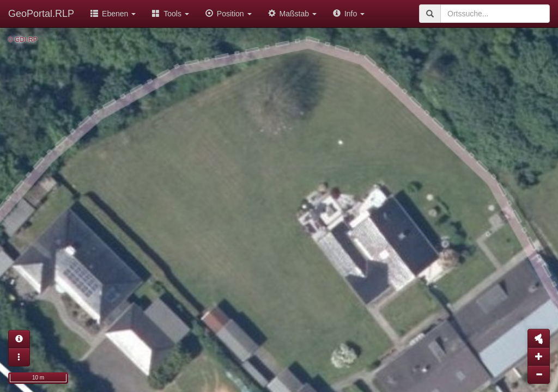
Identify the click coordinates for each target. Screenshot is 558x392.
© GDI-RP (23, 40)
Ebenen (113, 14)
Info (349, 14)
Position (229, 14)
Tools (171, 14)
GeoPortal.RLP (41, 14)
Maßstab (292, 14)
